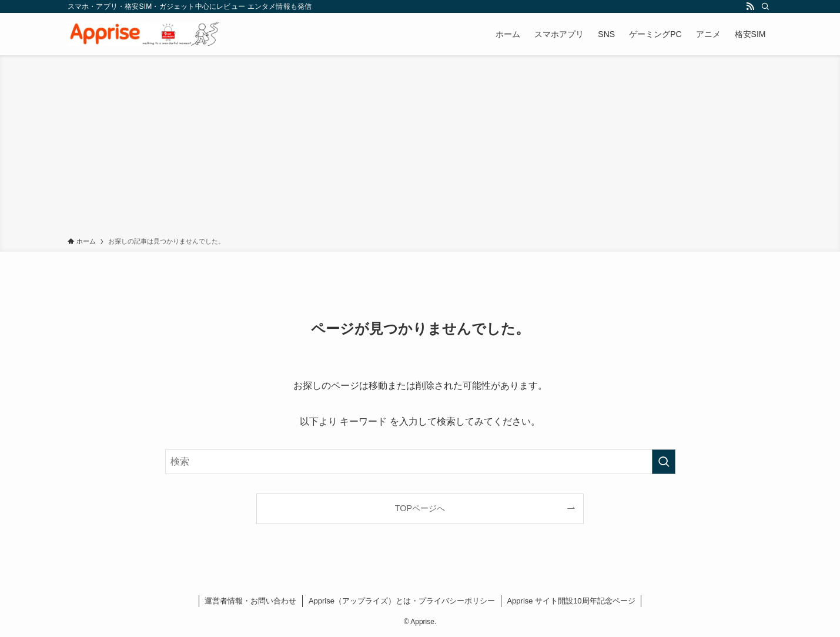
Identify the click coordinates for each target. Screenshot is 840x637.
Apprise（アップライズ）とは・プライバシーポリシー (402, 601)
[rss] (750, 6)
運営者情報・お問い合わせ (250, 601)
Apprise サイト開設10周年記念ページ (571, 601)
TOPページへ (420, 508)
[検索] (765, 6)
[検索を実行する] (664, 462)
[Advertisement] (420, 148)
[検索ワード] (420, 462)
